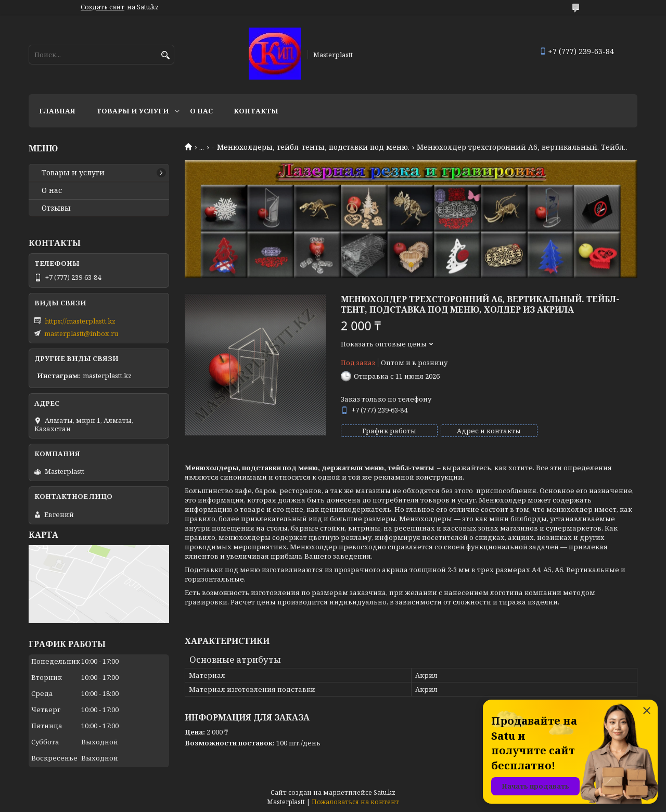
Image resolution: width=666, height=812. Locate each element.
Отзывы (56, 208)
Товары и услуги (133, 111)
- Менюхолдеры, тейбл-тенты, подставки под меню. (311, 147)
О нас (201, 111)
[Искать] (165, 55)
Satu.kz (385, 792)
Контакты (256, 111)
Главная (57, 111)
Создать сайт (103, 7)
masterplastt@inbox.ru (81, 333)
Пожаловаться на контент (355, 802)
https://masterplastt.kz (80, 321)
